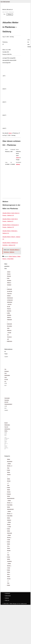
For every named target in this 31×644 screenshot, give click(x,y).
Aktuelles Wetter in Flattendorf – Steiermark (10, 320)
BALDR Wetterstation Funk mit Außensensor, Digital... (7, 427)
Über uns (7, 600)
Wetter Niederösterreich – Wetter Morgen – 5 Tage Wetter (11, 500)
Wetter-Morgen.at (8, 9)
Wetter (10, 133)
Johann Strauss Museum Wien (9, 275)
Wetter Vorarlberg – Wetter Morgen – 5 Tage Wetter (9, 565)
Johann (18, 158)
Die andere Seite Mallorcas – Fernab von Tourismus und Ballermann (10, 334)
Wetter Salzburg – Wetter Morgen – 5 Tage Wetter (9, 523)
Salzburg (18, 164)
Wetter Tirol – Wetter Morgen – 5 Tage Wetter (9, 550)
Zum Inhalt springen (5, 2)
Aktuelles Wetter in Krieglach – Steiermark (10, 285)
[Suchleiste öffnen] (4, 14)
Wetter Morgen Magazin (9, 492)
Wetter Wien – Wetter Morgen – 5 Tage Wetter (9, 579)
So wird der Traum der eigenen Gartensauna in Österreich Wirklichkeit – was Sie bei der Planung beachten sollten (10, 302)
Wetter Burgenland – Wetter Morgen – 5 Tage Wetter (10, 465)
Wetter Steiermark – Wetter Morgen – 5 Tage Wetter (10, 536)
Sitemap (7, 598)
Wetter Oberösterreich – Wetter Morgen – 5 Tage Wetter (10, 511)
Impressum (8, 593)
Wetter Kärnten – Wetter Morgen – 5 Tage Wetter (9, 480)
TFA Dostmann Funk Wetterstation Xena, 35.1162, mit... (7, 375)
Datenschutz (8, 596)
